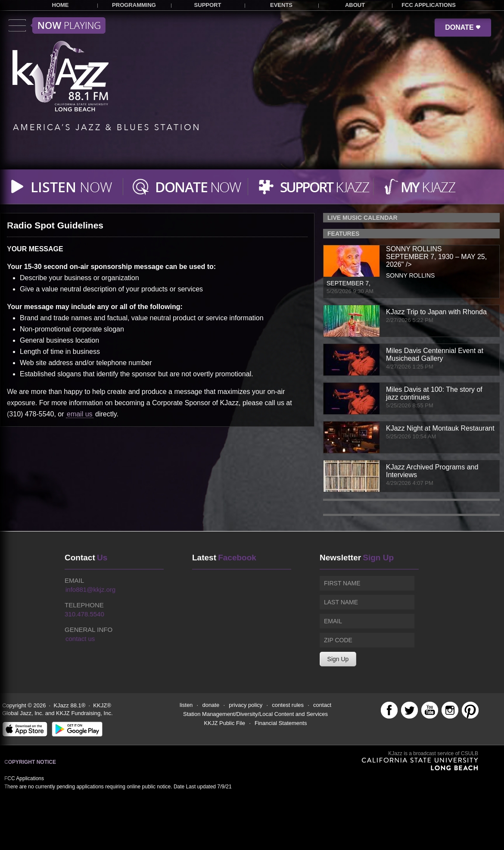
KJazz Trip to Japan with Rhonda (436, 312)
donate (211, 705)
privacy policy (246, 705)
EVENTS (281, 5)
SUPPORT (208, 5)
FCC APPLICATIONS (429, 5)
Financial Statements (281, 723)
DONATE (463, 27)
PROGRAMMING (134, 5)
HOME (61, 5)
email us (80, 414)
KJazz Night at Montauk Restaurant (440, 428)
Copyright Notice (30, 762)
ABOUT (355, 5)
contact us (80, 639)
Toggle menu (57, 25)
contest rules (288, 705)
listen (186, 705)
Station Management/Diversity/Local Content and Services (255, 714)
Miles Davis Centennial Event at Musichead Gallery (435, 355)
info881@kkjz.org (90, 589)
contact (322, 705)
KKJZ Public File (225, 723)
